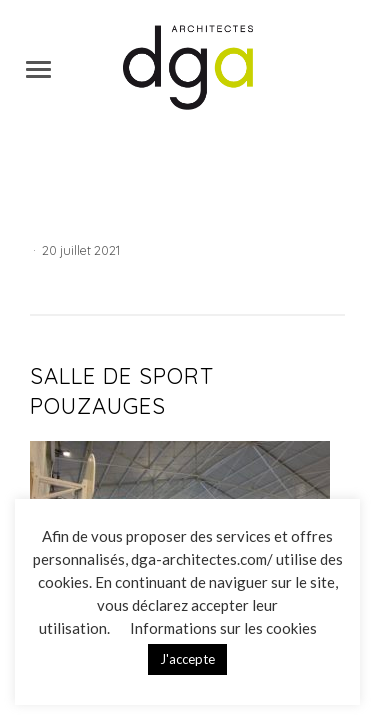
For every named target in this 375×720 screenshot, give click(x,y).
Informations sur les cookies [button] (223, 628)
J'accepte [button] (187, 659)
